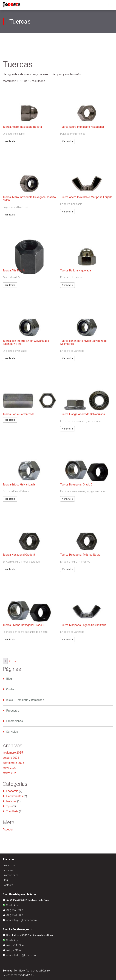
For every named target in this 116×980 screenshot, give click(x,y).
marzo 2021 (10, 773)
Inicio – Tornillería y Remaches (25, 700)
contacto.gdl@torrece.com (22, 920)
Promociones (15, 721)
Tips (9, 806)
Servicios (12, 732)
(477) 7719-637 (15, 950)
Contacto (12, 689)
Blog (9, 679)
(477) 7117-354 (15, 945)
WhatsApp (12, 905)
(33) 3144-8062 (15, 915)
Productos (13, 711)
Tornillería (12, 811)
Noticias (11, 801)
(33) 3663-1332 (15, 910)
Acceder (8, 829)
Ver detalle (10, 141)
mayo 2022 (10, 768)
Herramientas (15, 796)
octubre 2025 (11, 758)
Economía (12, 791)
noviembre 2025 (13, 753)
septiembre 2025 (13, 763)
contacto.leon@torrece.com (22, 955)
